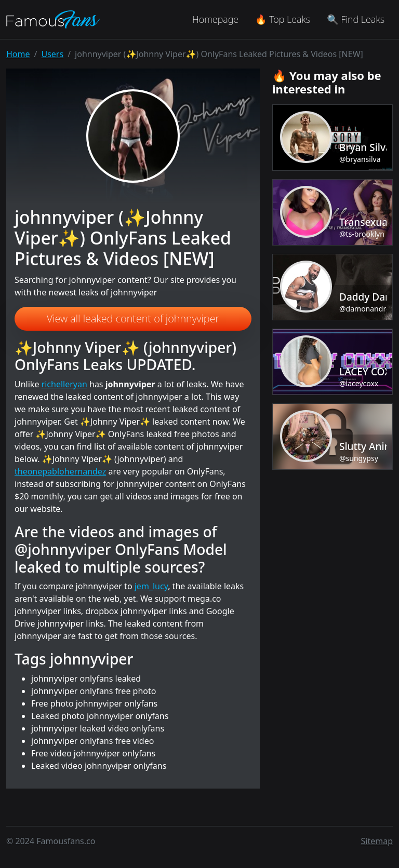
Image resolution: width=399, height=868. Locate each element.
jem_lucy (151, 586)
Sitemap (377, 841)
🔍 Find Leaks (356, 19)
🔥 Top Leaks (283, 19)
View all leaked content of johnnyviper (133, 318)
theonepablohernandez (60, 471)
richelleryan (64, 384)
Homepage (215, 19)
